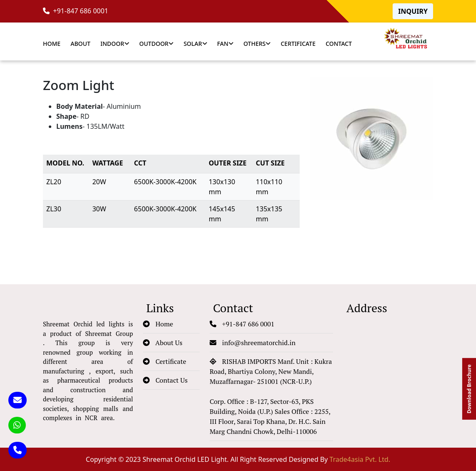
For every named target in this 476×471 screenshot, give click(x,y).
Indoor (115, 44)
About (80, 44)
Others (257, 44)
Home (52, 44)
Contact (339, 44)
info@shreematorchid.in (253, 343)
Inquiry (413, 11)
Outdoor (156, 44)
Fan (225, 44)
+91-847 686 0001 (76, 11)
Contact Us (165, 380)
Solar (195, 44)
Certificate (298, 44)
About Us (163, 343)
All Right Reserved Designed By (310, 459)
